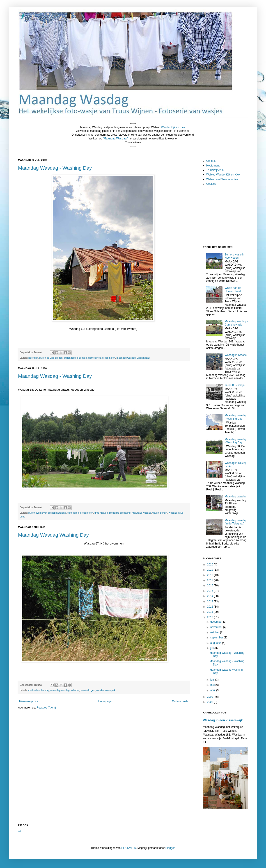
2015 (211, 591)
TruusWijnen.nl (215, 170)
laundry (45, 690)
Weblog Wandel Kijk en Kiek (223, 175)
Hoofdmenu (213, 166)
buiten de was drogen (51, 358)
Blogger (170, 848)
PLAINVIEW (129, 848)
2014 (211, 596)
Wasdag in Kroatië (236, 355)
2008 (211, 702)
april (213, 690)
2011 (211, 612)
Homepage (105, 701)
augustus (216, 643)
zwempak (110, 690)
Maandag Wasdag (236, 497)
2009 (211, 697)
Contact (211, 161)
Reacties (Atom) (46, 708)
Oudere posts (180, 701)
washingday (143, 358)
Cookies (211, 184)
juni (213, 680)
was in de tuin (160, 513)
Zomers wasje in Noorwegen (235, 256)
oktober (215, 632)
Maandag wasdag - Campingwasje (236, 323)
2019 (211, 570)
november (217, 627)
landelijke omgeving (120, 513)
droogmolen (109, 358)
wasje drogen (88, 690)
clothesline (73, 513)
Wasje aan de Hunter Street (233, 289)
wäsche (75, 690)
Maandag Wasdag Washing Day (53, 535)
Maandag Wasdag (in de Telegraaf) (236, 522)
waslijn (100, 690)
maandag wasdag (126, 358)
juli (212, 648)
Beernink (33, 358)
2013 (211, 601)
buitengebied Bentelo (75, 358)
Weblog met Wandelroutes (222, 179)
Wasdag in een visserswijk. (223, 720)
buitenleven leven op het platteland (47, 513)
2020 (211, 565)
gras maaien (101, 513)
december (217, 622)
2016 (211, 586)
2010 (211, 617)
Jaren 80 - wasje (235, 385)
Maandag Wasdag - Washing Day (55, 168)
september (217, 638)
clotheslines (94, 358)
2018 (211, 575)
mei (213, 685)
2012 (211, 607)
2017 (211, 580)
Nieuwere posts (29, 701)
